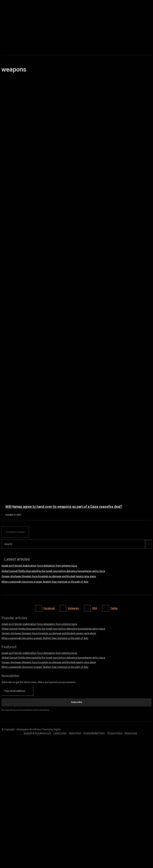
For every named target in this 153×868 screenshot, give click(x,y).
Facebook (49, 608)
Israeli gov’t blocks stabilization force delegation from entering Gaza (39, 566)
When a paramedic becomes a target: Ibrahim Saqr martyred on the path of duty (45, 581)
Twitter (114, 608)
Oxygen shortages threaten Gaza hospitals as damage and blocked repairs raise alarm (49, 576)
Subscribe (77, 701)
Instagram (73, 608)
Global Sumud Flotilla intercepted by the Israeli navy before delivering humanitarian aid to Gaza (53, 571)
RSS (95, 608)
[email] (18, 690)
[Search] (148, 544)
